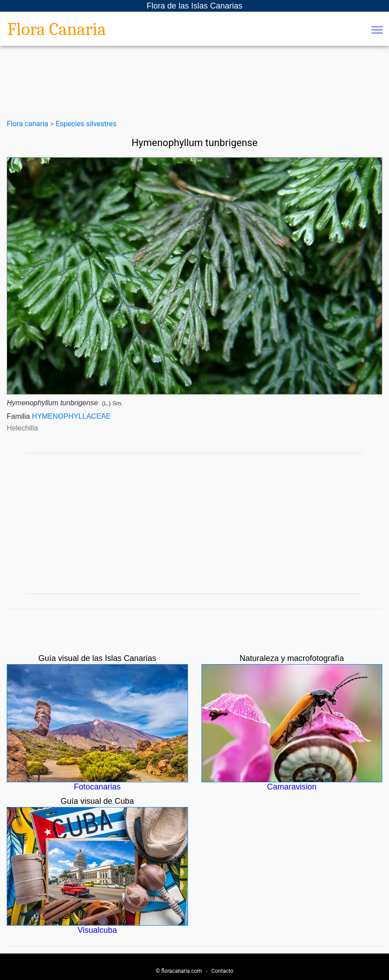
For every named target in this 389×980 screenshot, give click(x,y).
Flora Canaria (57, 29)
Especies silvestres (86, 124)
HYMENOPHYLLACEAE (71, 416)
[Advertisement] (195, 523)
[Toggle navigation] (377, 31)
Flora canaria (27, 124)
